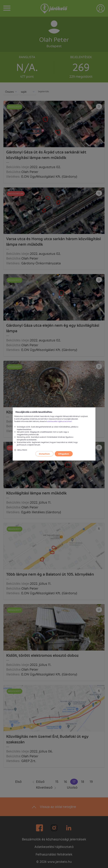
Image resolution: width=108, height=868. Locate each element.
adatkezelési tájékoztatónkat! (60, 421)
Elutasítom (44, 454)
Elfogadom (64, 454)
